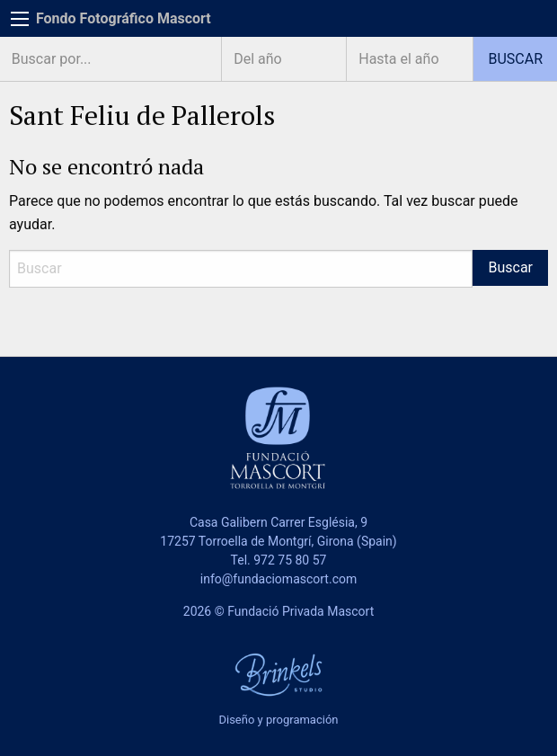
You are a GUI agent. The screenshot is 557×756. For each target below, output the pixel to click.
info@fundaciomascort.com (278, 579)
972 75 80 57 (290, 560)
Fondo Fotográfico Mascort (124, 18)
